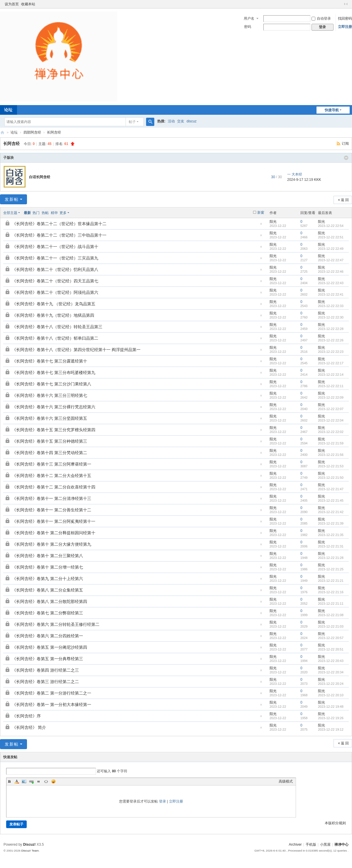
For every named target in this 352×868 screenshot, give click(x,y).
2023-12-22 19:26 (331, 718)
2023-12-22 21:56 (331, 455)
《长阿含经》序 (26, 716)
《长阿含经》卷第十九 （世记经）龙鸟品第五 (54, 304)
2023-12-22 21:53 (331, 466)
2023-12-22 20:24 (331, 684)
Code (46, 781)
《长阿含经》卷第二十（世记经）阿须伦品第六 (55, 292)
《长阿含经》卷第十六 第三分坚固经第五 (50, 418)
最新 (27, 213)
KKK (317, 180)
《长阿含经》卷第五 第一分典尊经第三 (48, 659)
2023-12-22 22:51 (331, 237)
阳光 (273, 222)
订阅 (345, 144)
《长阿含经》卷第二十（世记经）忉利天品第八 (55, 269)
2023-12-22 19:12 (331, 729)
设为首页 (12, 4)
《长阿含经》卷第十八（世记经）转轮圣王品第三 (57, 327)
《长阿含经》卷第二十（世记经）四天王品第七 (55, 281)
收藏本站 (28, 4)
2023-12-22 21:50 (331, 478)
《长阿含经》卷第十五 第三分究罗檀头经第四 (54, 430)
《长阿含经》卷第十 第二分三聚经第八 (48, 556)
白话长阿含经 (40, 177)
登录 (163, 801)
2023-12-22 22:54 (331, 226)
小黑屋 (325, 845)
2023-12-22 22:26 (331, 340)
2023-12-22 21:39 (331, 523)
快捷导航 (332, 110)
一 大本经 (295, 174)
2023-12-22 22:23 (331, 352)
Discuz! (29, 845)
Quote (39, 781)
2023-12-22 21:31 (331, 546)
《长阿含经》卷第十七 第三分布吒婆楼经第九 (54, 373)
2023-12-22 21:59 (331, 443)
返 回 (345, 200)
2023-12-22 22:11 (331, 386)
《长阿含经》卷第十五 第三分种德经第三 (50, 441)
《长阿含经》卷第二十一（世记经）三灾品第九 (55, 258)
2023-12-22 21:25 (331, 569)
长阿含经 (54, 132)
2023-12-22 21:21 (331, 581)
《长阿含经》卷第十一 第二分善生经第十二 (52, 510)
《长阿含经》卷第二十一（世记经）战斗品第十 (55, 247)
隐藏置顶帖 (261, 226)
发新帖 (12, 199)
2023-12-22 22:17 (331, 363)
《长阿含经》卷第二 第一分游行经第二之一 (52, 693)
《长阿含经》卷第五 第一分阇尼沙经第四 (50, 647)
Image (24, 781)
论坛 (14, 132)
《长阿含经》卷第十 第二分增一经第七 (48, 567)
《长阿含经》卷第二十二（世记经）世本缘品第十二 (59, 224)
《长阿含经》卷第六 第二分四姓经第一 (48, 636)
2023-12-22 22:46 (331, 272)
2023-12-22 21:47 (331, 489)
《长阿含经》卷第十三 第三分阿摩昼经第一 (52, 464)
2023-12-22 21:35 (331, 535)
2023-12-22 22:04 (331, 420)
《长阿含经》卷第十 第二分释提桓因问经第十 (54, 533)
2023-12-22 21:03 (331, 626)
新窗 (261, 213)
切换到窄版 (346, 4)
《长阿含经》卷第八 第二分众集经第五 (48, 590)
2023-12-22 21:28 (331, 558)
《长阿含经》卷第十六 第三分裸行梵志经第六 (54, 407)
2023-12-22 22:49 (331, 249)
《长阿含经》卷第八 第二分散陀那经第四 (50, 601)
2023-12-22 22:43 (331, 283)
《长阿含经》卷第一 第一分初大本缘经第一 (52, 704)
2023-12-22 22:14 (331, 375)
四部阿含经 (32, 132)
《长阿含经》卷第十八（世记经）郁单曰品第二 (55, 338)
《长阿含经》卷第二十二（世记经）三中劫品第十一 (59, 235)
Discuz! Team (30, 851)
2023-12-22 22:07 (331, 409)
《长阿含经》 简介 (29, 727)
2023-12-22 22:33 (331, 306)
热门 (36, 213)
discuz (192, 121)
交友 (181, 121)
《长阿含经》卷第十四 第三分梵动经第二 (50, 453)
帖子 (132, 122)
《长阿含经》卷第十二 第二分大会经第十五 (52, 476)
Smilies (53, 781)
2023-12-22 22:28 (331, 329)
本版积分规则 (335, 823)
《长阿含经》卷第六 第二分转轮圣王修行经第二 (56, 624)
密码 (248, 27)
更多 (63, 213)
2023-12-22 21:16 (331, 592)
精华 (54, 213)
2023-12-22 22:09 (331, 397)
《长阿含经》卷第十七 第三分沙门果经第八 (52, 384)
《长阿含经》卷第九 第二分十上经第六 (48, 579)
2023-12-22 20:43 (331, 661)
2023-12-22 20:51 (331, 649)
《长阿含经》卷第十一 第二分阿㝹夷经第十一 (54, 521)
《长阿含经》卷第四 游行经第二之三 (45, 670)
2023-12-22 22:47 (331, 260)
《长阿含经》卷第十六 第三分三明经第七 (50, 395)
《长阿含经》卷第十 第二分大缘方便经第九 (52, 544)
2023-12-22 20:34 (331, 672)
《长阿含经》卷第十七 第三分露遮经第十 (50, 361)
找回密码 (345, 18)
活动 (171, 121)
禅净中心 (2, 133)
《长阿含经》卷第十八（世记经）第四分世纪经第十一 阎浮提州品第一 (76, 350)
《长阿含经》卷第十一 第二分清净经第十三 (52, 498)
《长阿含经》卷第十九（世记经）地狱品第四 (53, 315)
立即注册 (345, 27)
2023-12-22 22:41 (331, 294)
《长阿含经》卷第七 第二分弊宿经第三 (48, 613)
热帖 (45, 213)
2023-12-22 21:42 (331, 512)
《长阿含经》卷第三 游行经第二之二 (45, 682)
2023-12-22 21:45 (331, 500)
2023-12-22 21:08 (331, 615)
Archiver (295, 845)
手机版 (311, 845)
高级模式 (286, 781)
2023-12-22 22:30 (331, 317)
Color (17, 781)
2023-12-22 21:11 (331, 604)
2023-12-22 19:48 (331, 707)
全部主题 (10, 213)
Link (31, 781)
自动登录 (321, 18)
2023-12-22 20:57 (331, 638)
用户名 (249, 18)
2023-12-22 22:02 (331, 432)
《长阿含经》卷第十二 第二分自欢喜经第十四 (54, 487)
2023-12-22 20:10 (331, 695)
